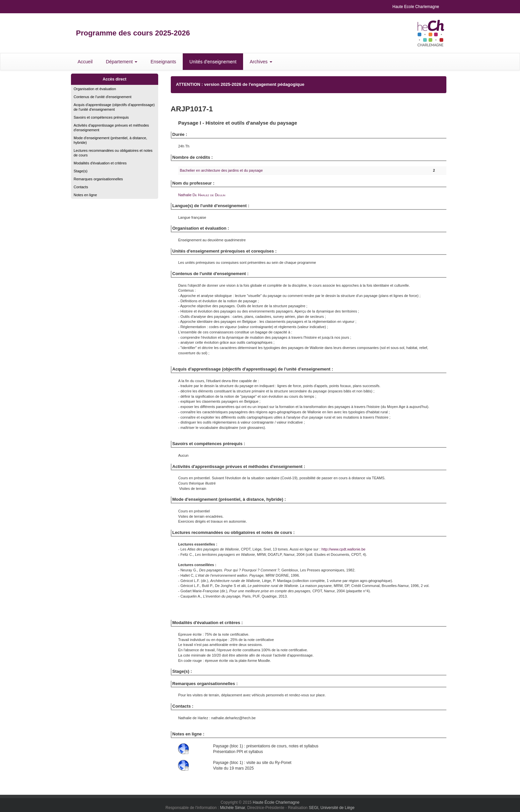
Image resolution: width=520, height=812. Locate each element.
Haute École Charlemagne (276, 802)
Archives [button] (261, 62)
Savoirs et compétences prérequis (101, 117)
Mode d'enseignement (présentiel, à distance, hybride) (110, 140)
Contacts (81, 187)
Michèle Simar (232, 808)
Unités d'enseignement (213, 62)
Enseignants (163, 62)
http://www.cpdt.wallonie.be (343, 549)
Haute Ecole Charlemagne (416, 7)
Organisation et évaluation (95, 89)
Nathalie (202, 195)
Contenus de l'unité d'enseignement (102, 97)
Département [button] (122, 62)
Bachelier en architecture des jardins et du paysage (221, 170)
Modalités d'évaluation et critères (100, 163)
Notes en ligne (85, 195)
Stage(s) (81, 171)
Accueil (85, 62)
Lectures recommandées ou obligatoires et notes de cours (113, 153)
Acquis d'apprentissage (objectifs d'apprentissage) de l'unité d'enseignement (114, 107)
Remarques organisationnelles (98, 179)
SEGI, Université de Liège (332, 808)
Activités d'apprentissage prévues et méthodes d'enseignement (111, 128)
